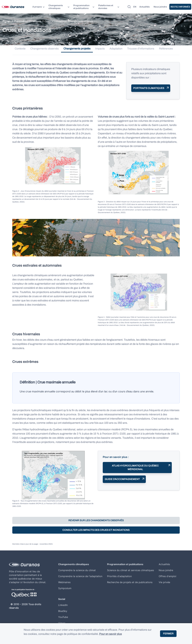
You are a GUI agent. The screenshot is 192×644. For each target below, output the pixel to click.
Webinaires (64, 582)
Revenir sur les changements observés (96, 520)
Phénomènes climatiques (27, 21)
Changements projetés (77, 49)
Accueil (6, 21)
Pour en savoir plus (110, 634)
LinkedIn (63, 605)
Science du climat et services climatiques (130, 570)
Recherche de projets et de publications (130, 582)
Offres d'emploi (167, 576)
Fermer (168, 634)
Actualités (145, 7)
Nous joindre (160, 7)
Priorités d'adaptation (119, 576)
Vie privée (164, 582)
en (135, 7)
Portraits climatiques (149, 88)
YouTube (63, 617)
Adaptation (116, 49)
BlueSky (63, 611)
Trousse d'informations (141, 49)
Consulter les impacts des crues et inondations (96, 530)
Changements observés (44, 49)
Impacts (100, 49)
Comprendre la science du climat (77, 570)
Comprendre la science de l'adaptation (80, 576)
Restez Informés (180, 7)
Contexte (20, 49)
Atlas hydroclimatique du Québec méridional (135, 467)
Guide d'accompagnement (122, 479)
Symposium (65, 588)
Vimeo (62, 623)
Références (166, 49)
